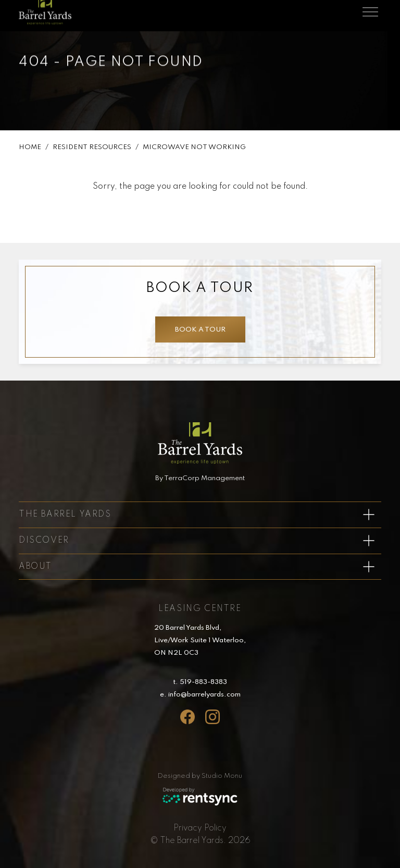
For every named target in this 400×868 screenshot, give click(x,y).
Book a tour (200, 330)
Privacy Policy (200, 828)
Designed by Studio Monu (200, 776)
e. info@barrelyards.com (200, 695)
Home (30, 148)
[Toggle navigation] (370, 9)
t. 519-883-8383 (200, 682)
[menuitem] (200, 828)
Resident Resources (92, 148)
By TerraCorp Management (200, 478)
